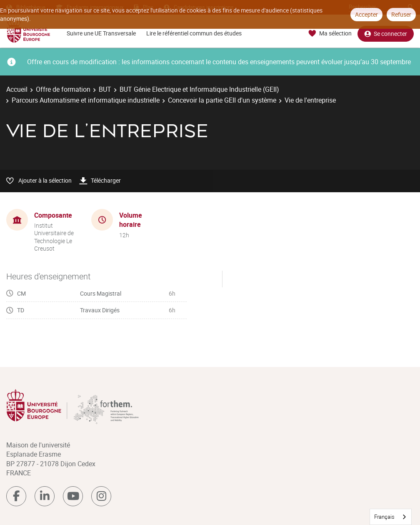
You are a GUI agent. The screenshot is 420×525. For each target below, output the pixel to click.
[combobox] (391, 517)
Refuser (401, 14)
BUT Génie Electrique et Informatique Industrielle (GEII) (199, 89)
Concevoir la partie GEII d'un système (222, 100)
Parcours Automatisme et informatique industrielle (86, 100)
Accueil (17, 89)
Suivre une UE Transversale (101, 33)
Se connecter (386, 34)
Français (384, 517)
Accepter (366, 14)
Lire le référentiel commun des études (194, 33)
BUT (105, 89)
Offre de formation (63, 89)
